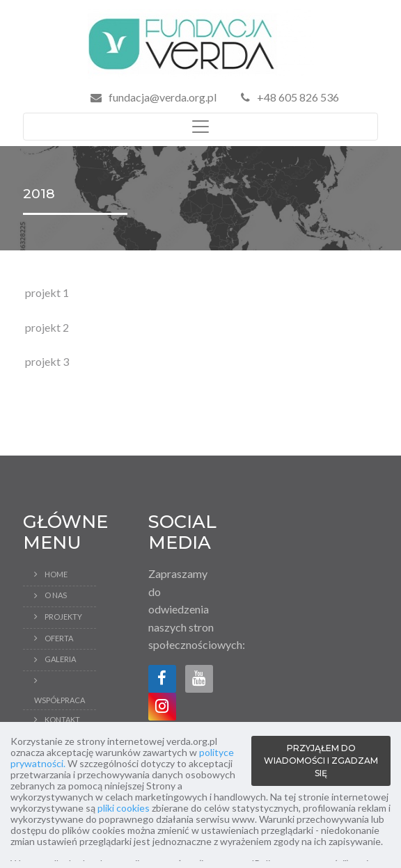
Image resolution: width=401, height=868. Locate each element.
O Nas (56, 595)
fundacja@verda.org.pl (163, 97)
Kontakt (62, 720)
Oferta (59, 638)
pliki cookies (124, 808)
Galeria (60, 659)
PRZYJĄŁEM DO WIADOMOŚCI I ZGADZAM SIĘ (321, 761)
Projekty (63, 617)
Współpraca (60, 700)
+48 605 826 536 (290, 97)
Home (56, 574)
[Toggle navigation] (200, 127)
